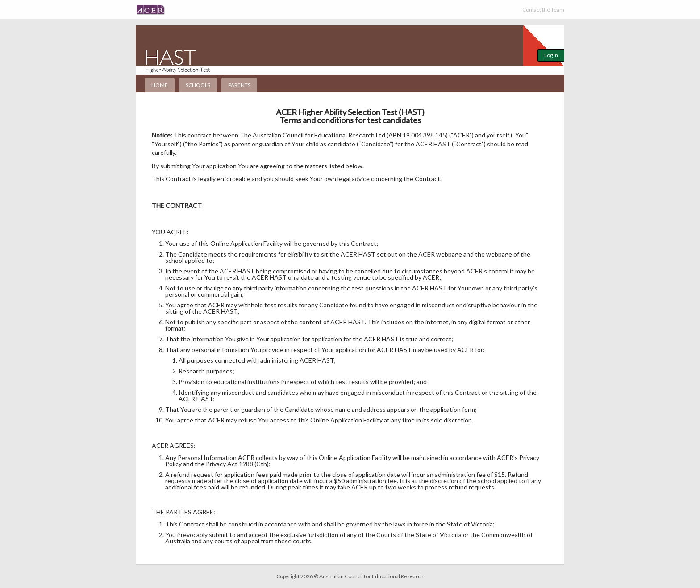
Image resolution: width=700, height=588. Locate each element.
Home (160, 85)
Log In (551, 55)
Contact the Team (543, 10)
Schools (198, 85)
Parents (239, 85)
